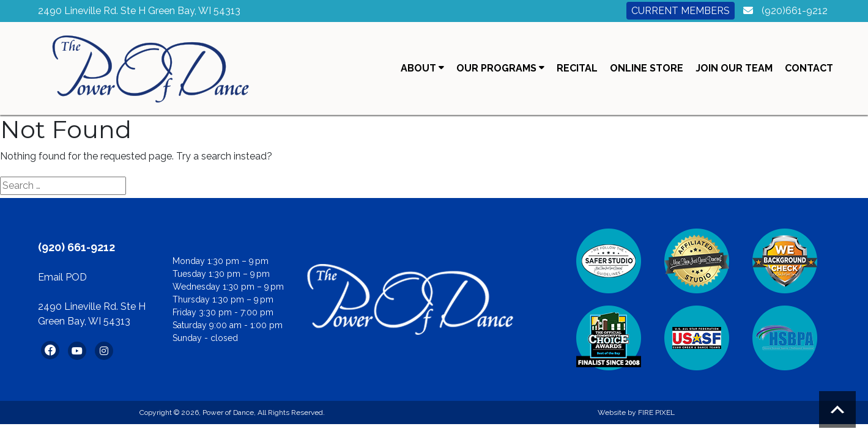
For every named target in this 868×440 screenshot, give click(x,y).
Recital (577, 68)
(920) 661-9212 (76, 247)
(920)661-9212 (795, 11)
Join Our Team (734, 68)
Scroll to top (837, 409)
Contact (809, 68)
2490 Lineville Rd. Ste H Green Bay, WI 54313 (139, 11)
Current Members (681, 11)
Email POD (62, 277)
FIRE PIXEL (656, 413)
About (422, 68)
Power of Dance (228, 413)
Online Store (647, 68)
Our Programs (500, 68)
